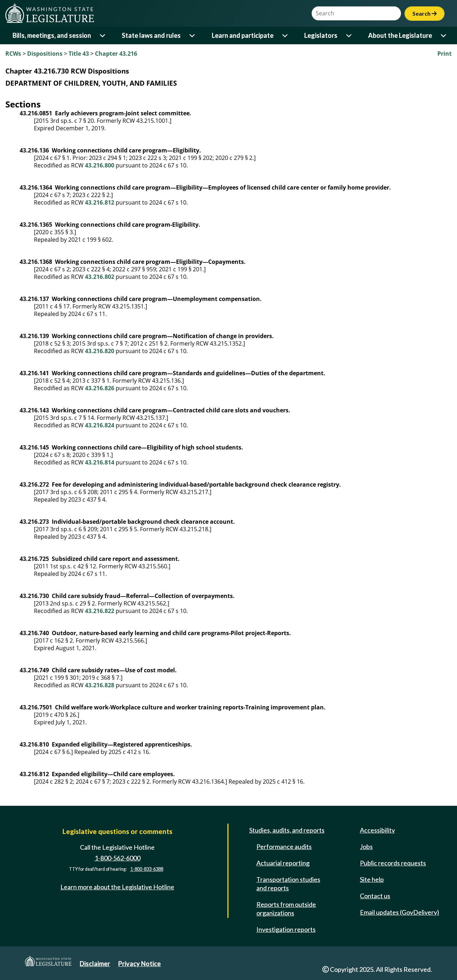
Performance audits (284, 846)
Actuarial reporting (283, 863)
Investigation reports (286, 929)
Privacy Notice (139, 964)
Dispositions (45, 54)
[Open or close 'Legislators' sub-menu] (349, 36)
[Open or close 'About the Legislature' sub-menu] (444, 36)
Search (425, 13)
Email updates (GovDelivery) (400, 912)
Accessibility (377, 830)
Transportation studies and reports (288, 884)
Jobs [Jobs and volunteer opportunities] (366, 846)
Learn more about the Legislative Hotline (117, 887)
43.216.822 (100, 611)
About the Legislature (400, 35)
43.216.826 (100, 388)
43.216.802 (100, 277)
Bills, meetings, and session (52, 35)
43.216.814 (100, 462)
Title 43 (79, 54)
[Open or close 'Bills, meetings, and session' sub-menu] (103, 36)
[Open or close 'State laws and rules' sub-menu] (193, 36)
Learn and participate (243, 35)
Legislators (321, 35)
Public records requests (393, 863)
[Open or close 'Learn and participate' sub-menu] (285, 36)
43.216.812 (100, 202)
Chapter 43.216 (116, 54)
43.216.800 (100, 165)
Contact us (375, 896)
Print (445, 54)
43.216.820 (100, 351)
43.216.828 (100, 685)
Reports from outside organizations (286, 909)
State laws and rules (151, 35)
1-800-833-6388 (147, 869)
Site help (372, 879)
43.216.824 (100, 425)
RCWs (13, 54)
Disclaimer (95, 964)
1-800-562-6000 (117, 858)
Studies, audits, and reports (287, 830)
